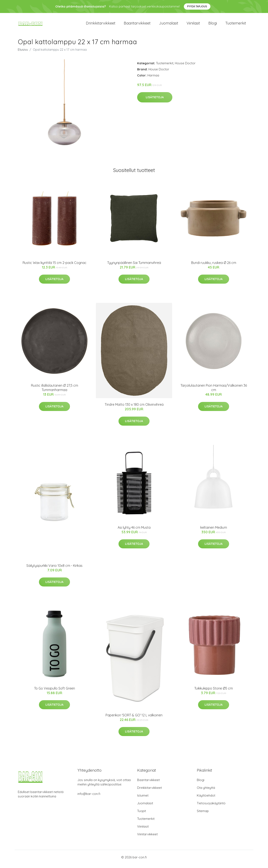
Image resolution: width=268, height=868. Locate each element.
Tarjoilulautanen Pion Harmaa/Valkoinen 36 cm (214, 391)
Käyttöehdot (206, 799)
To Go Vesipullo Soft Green (55, 692)
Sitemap (203, 814)
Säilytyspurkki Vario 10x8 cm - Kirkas (54, 569)
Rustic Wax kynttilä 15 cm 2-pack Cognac (55, 266)
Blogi (213, 25)
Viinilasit (193, 25)
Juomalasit (169, 25)
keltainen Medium (214, 531)
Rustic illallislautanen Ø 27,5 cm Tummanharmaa (55, 391)
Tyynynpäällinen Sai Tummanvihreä (134, 266)
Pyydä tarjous (197, 6)
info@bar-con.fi (89, 797)
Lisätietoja (155, 101)
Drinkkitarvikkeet (101, 25)
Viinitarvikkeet (147, 838)
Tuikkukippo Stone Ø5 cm (214, 692)
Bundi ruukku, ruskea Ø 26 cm (214, 266)
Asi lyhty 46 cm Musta (134, 531)
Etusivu (23, 53)
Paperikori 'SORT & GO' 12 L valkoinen (134, 719)
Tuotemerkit (236, 25)
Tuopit (142, 814)
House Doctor (185, 67)
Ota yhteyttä (206, 791)
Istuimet (143, 799)
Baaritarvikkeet (137, 25)
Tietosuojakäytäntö (211, 807)
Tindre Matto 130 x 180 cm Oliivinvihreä (134, 408)
